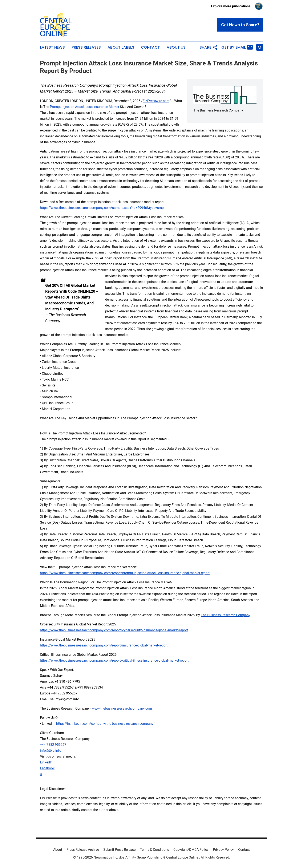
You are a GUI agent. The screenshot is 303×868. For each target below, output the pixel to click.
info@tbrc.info (51, 751)
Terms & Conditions (154, 850)
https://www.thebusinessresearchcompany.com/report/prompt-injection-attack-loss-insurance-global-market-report (125, 573)
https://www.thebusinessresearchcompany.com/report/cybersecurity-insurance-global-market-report (114, 630)
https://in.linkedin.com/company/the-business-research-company (105, 724)
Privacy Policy (223, 850)
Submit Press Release (119, 850)
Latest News (52, 47)
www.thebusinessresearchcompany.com (122, 708)
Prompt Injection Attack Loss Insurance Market (84, 107)
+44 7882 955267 (53, 745)
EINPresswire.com (156, 101)
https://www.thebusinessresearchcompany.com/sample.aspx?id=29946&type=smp (102, 208)
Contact (150, 47)
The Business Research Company (226, 615)
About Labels (121, 47)
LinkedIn (46, 762)
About (58, 850)
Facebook (47, 768)
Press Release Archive (83, 850)
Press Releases (86, 47)
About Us (176, 47)
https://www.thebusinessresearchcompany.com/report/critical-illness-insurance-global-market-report (114, 660)
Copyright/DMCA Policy (191, 850)
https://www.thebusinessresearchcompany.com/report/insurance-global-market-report (104, 645)
